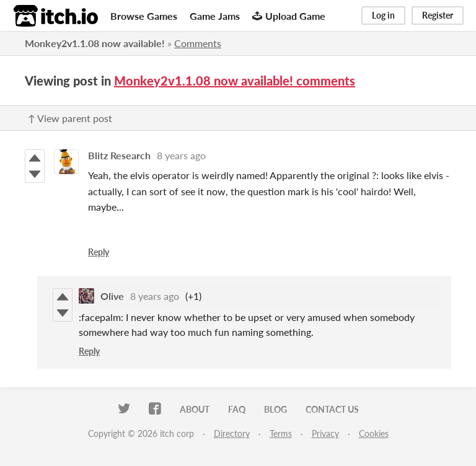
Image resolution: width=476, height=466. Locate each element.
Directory (232, 433)
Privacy (325, 433)
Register (438, 15)
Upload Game (289, 16)
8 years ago (181, 155)
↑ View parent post (70, 118)
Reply (99, 252)
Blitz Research (119, 155)
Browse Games (144, 16)
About (195, 409)
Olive (112, 296)
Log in (383, 15)
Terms (281, 433)
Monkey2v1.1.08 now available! (95, 43)
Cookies (374, 433)
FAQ (237, 409)
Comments (198, 43)
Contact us (332, 409)
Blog (275, 409)
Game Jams (215, 16)
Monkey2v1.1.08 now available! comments (235, 81)
